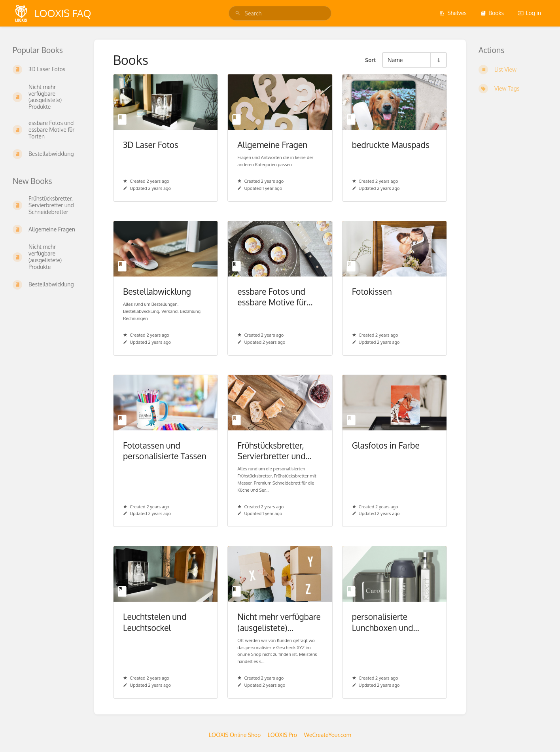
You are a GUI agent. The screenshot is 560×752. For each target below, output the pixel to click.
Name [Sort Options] (395, 60)
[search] (280, 13)
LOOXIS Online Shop (235, 735)
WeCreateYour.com (327, 735)
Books (492, 13)
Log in (530, 13)
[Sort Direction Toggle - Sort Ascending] (438, 60)
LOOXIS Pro (282, 735)
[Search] (238, 13)
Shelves (453, 13)
